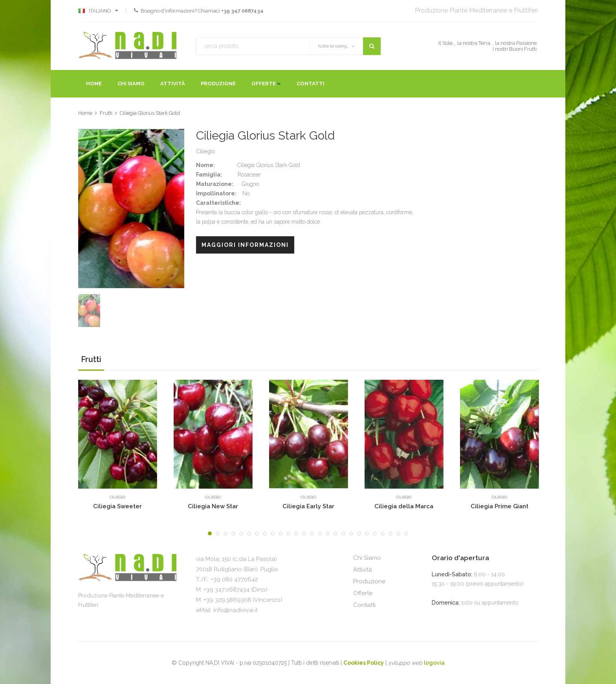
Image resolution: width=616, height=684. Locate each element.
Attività (173, 84)
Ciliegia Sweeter (117, 506)
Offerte (264, 84)
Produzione (218, 84)
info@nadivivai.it (236, 610)
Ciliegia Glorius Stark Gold (150, 113)
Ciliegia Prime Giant (500, 506)
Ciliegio (117, 497)
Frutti (106, 113)
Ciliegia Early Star (308, 506)
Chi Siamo (131, 84)
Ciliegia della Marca (404, 506)
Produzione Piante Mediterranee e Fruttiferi (476, 10)
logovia (434, 663)
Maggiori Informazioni (245, 245)
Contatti (311, 84)
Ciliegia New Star (213, 506)
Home (94, 84)
